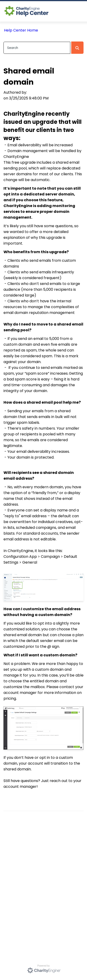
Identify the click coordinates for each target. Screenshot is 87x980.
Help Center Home (21, 30)
